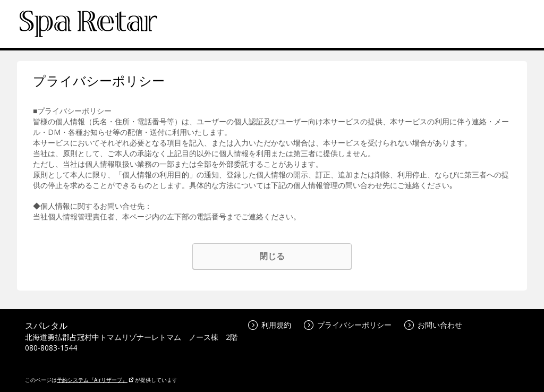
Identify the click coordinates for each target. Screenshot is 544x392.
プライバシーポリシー (348, 325)
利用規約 (270, 325)
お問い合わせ (433, 325)
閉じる (272, 256)
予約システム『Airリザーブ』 (95, 380)
